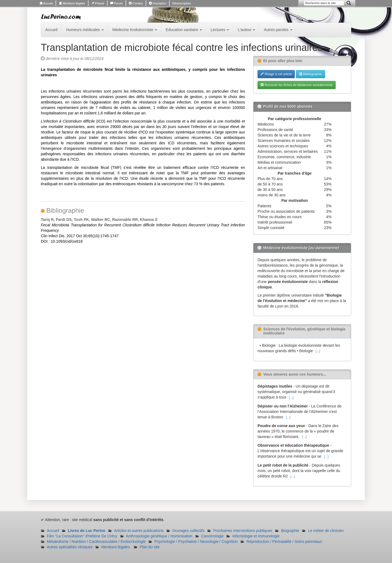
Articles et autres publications (139, 531)
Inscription (158, 3)
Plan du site (150, 547)
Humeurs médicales (85, 30)
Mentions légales (72, 3)
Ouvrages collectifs (188, 531)
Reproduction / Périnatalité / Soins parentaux (284, 541)
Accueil (46, 3)
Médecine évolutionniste (135, 30)
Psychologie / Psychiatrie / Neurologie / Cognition (196, 541)
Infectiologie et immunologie (256, 536)
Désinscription (182, 3)
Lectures (220, 30)
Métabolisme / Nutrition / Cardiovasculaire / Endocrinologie (96, 541)
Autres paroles (278, 30)
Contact (136, 3)
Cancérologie (212, 536)
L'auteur (246, 30)
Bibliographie (310, 74)
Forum (117, 3)
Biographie (290, 531)
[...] (318, 351)
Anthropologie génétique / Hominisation (159, 536)
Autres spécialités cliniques (70, 547)
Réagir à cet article (276, 74)
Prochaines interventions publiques (243, 531)
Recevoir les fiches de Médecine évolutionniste (297, 85)
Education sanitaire (184, 30)
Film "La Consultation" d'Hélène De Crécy (82, 536)
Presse (98, 3)
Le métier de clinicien (326, 531)
